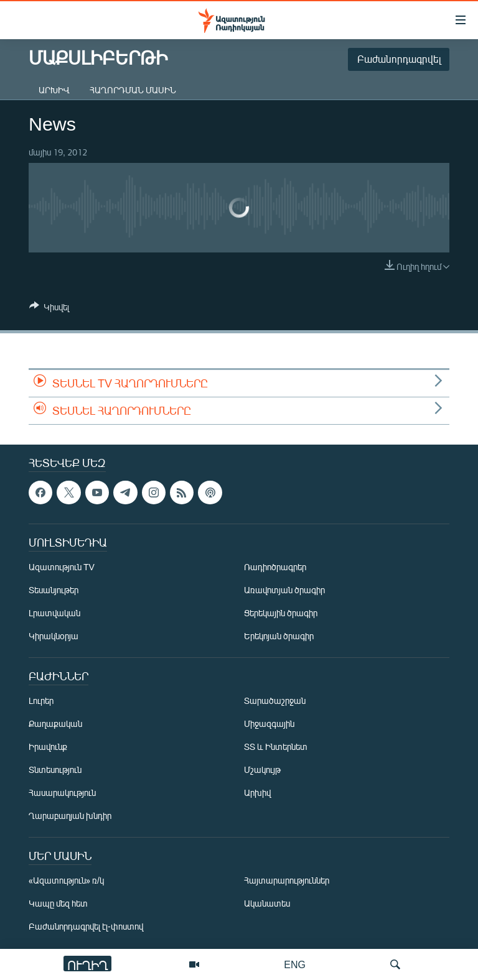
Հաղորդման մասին (133, 90)
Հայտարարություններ (287, 880)
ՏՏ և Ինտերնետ (276, 747)
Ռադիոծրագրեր (275, 567)
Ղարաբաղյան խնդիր (70, 816)
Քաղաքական (55, 723)
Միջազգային (269, 723)
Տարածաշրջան (275, 700)
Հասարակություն (62, 793)
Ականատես (267, 903)
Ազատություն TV (62, 567)
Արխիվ (54, 90)
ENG (295, 964)
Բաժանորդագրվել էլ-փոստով (86, 926)
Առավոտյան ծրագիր (284, 590)
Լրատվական (54, 613)
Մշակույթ (262, 770)
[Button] (49, 309)
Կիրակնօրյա (54, 636)
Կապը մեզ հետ (58, 903)
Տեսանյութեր (54, 590)
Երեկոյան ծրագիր (279, 636)
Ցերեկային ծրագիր (281, 613)
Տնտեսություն (55, 770)
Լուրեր (41, 700)
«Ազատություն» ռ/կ (66, 880)
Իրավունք (48, 747)
